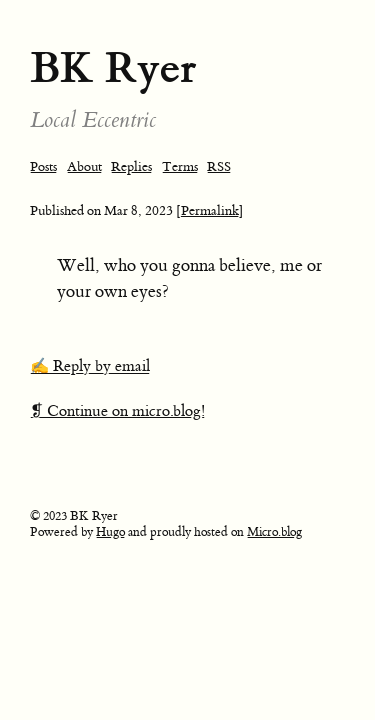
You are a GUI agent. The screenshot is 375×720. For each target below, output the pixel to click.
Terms (180, 166)
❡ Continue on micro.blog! (117, 411)
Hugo (110, 532)
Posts (43, 166)
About (84, 166)
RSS (219, 166)
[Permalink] (210, 210)
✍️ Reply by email (90, 366)
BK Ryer (113, 67)
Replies (131, 166)
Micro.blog (274, 532)
